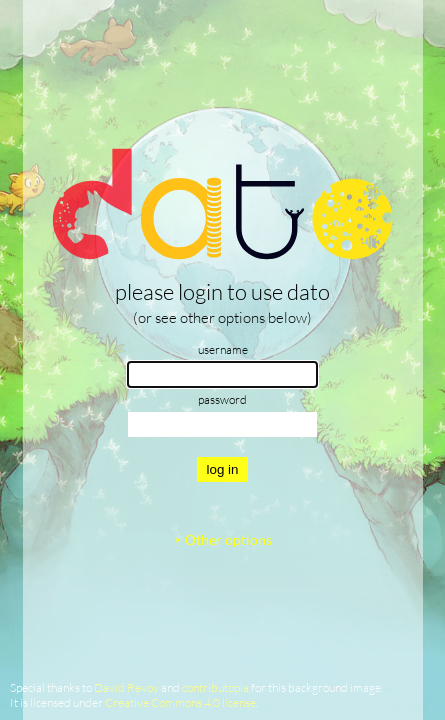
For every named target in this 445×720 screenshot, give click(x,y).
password (222, 399)
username (223, 349)
